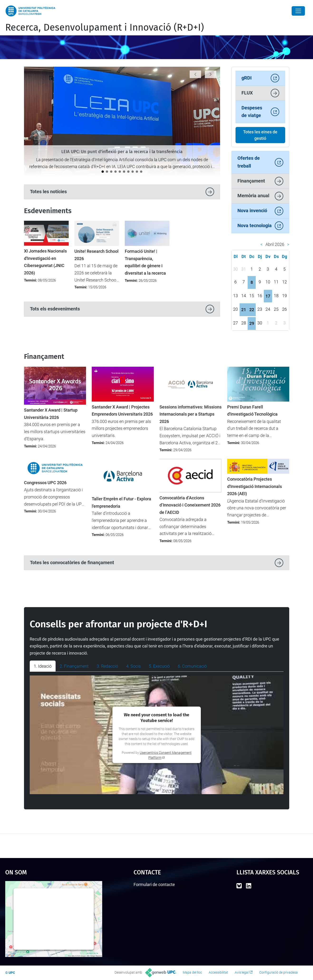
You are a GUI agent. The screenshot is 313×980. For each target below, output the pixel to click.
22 (252, 310)
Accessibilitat (218, 972)
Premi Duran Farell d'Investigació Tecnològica (252, 411)
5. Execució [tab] (159, 666)
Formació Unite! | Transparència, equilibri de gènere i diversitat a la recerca (145, 262)
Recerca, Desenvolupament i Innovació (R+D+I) (105, 28)
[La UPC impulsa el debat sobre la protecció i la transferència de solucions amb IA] (107, 172)
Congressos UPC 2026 (45, 483)
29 (252, 323)
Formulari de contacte (154, 884)
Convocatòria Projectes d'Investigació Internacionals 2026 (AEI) (255, 486)
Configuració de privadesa (279, 972)
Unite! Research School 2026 (96, 255)
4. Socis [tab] (133, 666)
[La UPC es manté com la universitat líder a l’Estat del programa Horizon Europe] (133, 172)
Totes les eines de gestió (260, 135)
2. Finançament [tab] (74, 666)
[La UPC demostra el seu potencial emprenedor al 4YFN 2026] (137, 172)
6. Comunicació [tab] (192, 666)
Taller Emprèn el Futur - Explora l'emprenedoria (121, 502)
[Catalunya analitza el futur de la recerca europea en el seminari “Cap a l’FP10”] (124, 172)
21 (244, 310)
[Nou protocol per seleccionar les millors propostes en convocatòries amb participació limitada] (141, 172)
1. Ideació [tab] (43, 666)
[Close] (298, 11)
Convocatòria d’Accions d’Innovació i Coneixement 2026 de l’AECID (190, 505)
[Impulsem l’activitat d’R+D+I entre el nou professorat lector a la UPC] (120, 172)
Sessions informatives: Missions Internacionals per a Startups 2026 (190, 414)
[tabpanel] (157, 735)
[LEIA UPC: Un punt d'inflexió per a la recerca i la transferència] (103, 172)
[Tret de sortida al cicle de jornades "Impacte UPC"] (116, 172)
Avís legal (242, 972)
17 (268, 296)
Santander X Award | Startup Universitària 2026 (51, 414)
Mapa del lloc (192, 972)
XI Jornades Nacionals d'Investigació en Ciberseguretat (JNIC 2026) (45, 262)
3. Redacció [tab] (107, 666)
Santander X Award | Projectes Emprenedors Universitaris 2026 (122, 411)
